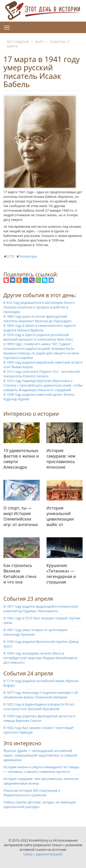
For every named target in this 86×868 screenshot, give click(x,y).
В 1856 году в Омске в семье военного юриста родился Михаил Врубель (40, 328)
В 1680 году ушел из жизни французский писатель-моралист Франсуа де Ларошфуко (37, 319)
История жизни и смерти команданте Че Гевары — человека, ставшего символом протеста (41, 769)
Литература (28, 256)
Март (39, 42)
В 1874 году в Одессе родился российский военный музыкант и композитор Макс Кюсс (38, 337)
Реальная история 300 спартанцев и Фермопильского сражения (32, 793)
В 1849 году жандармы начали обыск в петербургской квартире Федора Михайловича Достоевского (40, 658)
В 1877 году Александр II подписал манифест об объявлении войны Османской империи (41, 695)
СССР (10, 256)
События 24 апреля (28, 673)
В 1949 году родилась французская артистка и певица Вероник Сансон (39, 718)
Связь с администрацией (43, 854)
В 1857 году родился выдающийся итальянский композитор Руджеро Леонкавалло (41, 609)
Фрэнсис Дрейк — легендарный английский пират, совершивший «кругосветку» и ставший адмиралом (40, 755)
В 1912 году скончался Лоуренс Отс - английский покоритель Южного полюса (42, 374)
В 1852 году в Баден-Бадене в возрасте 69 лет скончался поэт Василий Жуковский (39, 707)
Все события (18, 42)
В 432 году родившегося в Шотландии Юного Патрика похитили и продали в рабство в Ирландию (39, 307)
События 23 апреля (28, 599)
